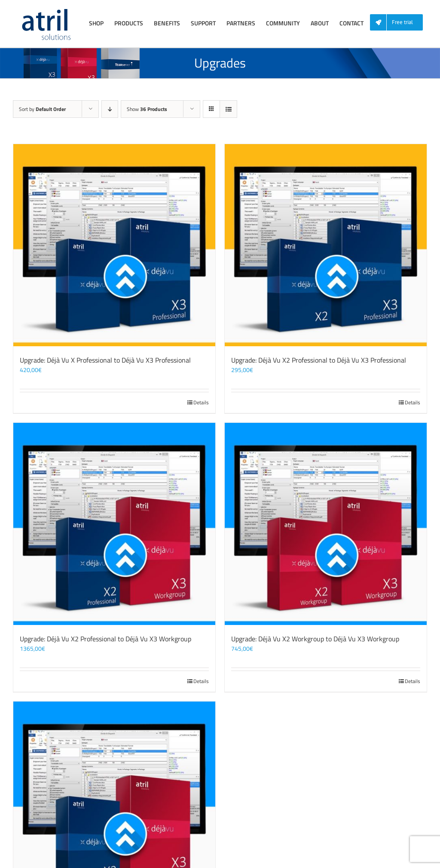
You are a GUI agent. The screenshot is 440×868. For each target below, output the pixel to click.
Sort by (42, 109)
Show (147, 109)
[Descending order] (110, 109)
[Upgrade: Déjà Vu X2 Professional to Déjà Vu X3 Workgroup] (114, 524)
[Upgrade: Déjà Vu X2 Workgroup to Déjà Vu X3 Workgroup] (326, 524)
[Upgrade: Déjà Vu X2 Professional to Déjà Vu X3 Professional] (326, 245)
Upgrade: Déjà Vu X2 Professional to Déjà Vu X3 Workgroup (105, 639)
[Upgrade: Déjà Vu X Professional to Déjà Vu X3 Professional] (114, 245)
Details (201, 403)
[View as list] (228, 109)
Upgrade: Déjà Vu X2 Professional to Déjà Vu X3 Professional (319, 360)
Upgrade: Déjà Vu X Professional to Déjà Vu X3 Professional (105, 360)
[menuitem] (400, 23)
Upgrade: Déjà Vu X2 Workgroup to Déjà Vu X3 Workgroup (315, 639)
